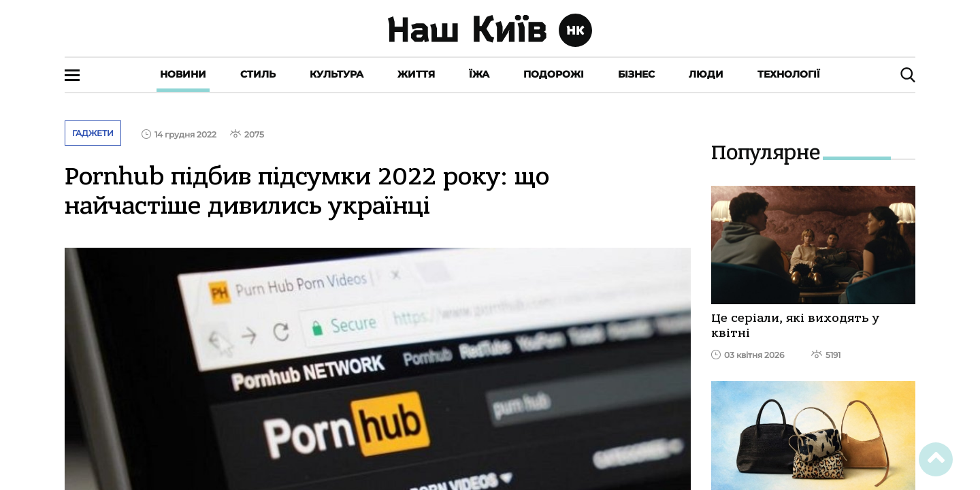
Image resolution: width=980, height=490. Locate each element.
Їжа (479, 74)
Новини (183, 74)
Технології (789, 74)
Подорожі (554, 74)
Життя (416, 74)
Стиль (258, 74)
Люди (706, 74)
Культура (337, 74)
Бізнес (636, 74)
